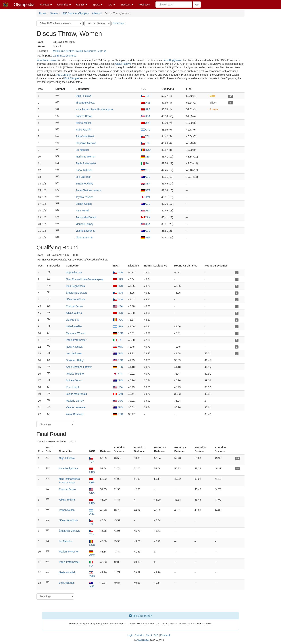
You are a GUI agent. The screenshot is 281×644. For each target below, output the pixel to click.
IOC (111, 5)
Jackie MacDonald (86, 217)
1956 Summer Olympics (75, 13)
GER (146, 157)
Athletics (97, 13)
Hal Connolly (63, 75)
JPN (145, 197)
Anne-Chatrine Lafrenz (89, 190)
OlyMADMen (143, 640)
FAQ (156, 635)
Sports (97, 5)
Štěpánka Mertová (86, 143)
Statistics (127, 5)
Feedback (144, 5)
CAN (146, 217)
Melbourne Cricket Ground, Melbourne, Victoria (80, 51)
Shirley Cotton (84, 204)
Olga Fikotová (123, 64)
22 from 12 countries (65, 56)
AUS (146, 177)
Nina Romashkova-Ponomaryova (94, 109)
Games (82, 5)
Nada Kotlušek (84, 170)
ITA (145, 163)
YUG (146, 170)
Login (130, 635)
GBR (146, 184)
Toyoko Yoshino (85, 197)
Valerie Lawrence (85, 231)
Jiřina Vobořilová (85, 136)
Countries (64, 5)
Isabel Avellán (84, 130)
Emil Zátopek (72, 78)
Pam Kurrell (82, 211)
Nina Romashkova (47, 60)
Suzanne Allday (85, 184)
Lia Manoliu (82, 150)
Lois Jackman (84, 177)
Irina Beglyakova (173, 60)
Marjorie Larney (85, 224)
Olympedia (24, 4)
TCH (146, 96)
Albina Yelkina (84, 123)
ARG (146, 130)
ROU (146, 150)
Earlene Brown (84, 116)
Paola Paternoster (86, 163)
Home (43, 13)
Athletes (46, 5)
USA (146, 116)
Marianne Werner (86, 157)
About (149, 635)
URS (146, 103)
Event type (119, 23)
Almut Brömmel (84, 238)
